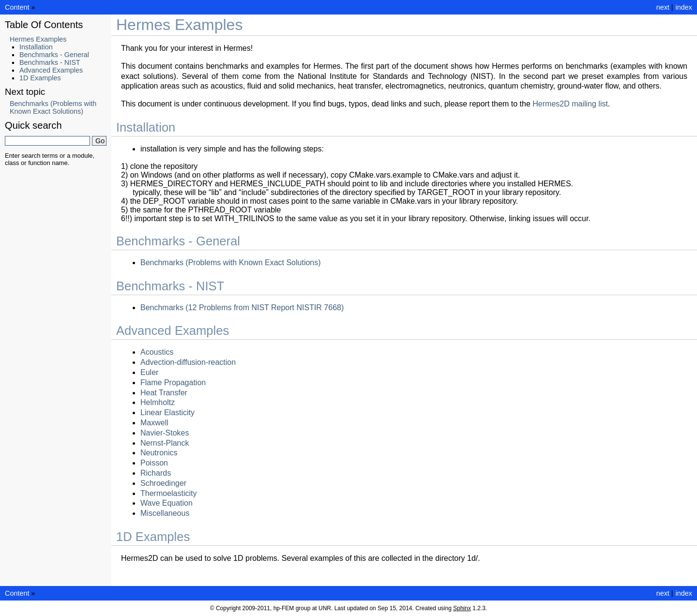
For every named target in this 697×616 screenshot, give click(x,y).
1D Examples (40, 78)
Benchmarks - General (54, 55)
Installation (36, 47)
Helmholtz (158, 402)
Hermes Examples (38, 39)
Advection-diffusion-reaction (188, 362)
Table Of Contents (44, 25)
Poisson (154, 463)
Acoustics (157, 352)
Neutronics (159, 453)
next (663, 7)
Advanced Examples (51, 70)
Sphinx (462, 608)
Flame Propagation (173, 383)
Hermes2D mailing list (570, 104)
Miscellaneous (165, 513)
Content (17, 7)
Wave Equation (167, 503)
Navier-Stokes (165, 433)
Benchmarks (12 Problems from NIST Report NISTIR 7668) (242, 308)
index (684, 7)
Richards (156, 473)
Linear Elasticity (167, 413)
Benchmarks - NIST (50, 62)
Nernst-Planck (165, 443)
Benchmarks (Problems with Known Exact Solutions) (231, 263)
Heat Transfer (164, 393)
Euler (149, 372)
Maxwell (154, 423)
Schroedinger (163, 483)
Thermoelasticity (168, 493)
